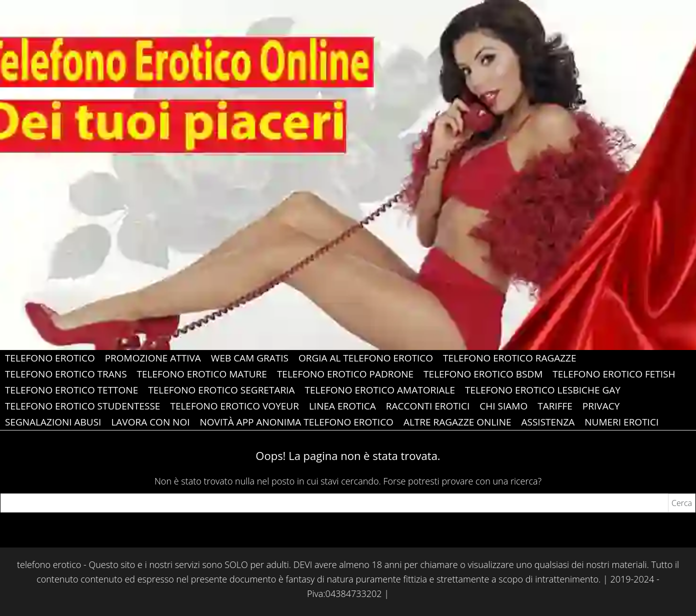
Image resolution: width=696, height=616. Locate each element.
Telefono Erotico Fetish (614, 374)
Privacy (601, 406)
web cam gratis (250, 358)
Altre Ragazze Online (457, 422)
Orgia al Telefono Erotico (366, 358)
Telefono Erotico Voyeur (234, 406)
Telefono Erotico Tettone (71, 390)
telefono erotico (49, 564)
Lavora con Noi (150, 422)
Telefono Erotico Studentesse (82, 406)
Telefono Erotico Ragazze (510, 358)
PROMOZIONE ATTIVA (153, 358)
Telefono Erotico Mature (202, 374)
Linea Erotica (342, 406)
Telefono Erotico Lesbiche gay (543, 390)
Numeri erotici (621, 422)
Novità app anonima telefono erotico (297, 422)
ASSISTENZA (548, 422)
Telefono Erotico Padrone (345, 374)
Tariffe (555, 406)
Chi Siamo (503, 406)
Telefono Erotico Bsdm (483, 374)
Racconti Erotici (428, 406)
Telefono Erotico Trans (66, 374)
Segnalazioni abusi (53, 422)
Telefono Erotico (50, 358)
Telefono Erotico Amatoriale (380, 390)
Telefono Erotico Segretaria (221, 390)
